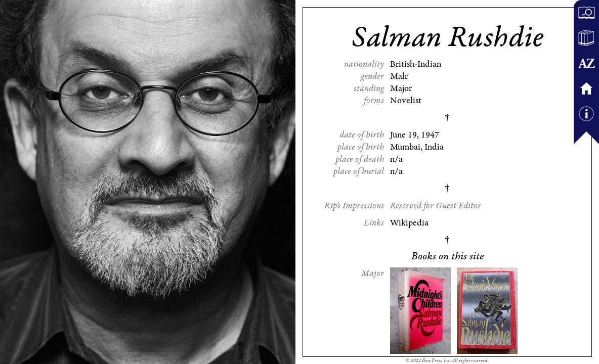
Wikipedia (409, 223)
